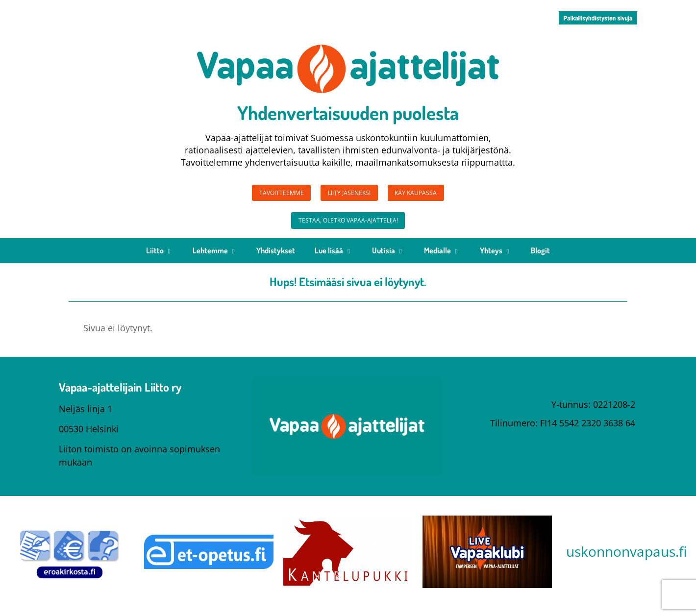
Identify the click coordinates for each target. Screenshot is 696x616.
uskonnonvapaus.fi (626, 560)
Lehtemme (215, 259)
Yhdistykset (276, 259)
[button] (598, 18)
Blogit (540, 259)
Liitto (160, 259)
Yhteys (496, 259)
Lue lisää (334, 259)
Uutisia (388, 259)
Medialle (442, 259)
